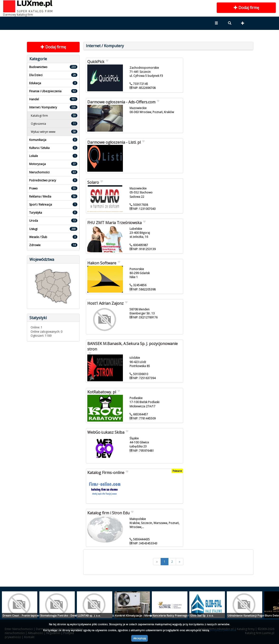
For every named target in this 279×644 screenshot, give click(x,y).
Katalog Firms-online (106, 473)
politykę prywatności (223, 630)
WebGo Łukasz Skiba (106, 432)
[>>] (180, 562)
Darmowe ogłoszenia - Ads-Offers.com (121, 102)
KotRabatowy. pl (102, 392)
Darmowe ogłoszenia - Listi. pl (114, 142)
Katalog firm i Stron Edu (108, 513)
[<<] (157, 562)
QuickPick (96, 62)
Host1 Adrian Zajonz (105, 303)
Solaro (93, 182)
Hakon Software (102, 263)
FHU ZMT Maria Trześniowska (114, 223)
